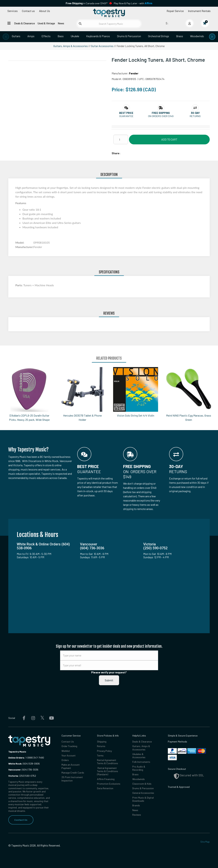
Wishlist (66, 751)
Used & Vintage (46, 23)
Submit (109, 680)
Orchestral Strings (159, 36)
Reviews (137, 815)
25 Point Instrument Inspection (72, 779)
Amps (31, 36)
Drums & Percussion (129, 36)
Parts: (19, 285)
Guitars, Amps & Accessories (71, 46)
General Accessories (143, 793)
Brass (180, 36)
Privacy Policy (104, 751)
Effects (46, 36)
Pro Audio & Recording (139, 768)
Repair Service (175, 11)
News (61, 23)
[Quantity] (121, 139)
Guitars (16, 36)
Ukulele (75, 36)
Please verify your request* (109, 672)
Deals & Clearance (24, 23)
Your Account (69, 755)
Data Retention (105, 788)
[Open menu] (9, 23)
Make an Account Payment (71, 766)
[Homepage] (109, 13)
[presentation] (6, 37)
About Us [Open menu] (45, 11)
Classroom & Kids (142, 784)
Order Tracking (69, 746)
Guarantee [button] (126, 116)
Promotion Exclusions (109, 784)
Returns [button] (195, 116)
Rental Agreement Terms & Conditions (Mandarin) (107, 771)
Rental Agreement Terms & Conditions (107, 762)
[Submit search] (80, 24)
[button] (126, 113)
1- (26, 758)
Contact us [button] (28, 11)
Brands (136, 805)
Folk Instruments (141, 762)
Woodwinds (197, 36)
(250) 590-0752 (22, 776)
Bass (61, 36)
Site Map (205, 842)
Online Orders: (17, 758)
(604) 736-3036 (23, 770)
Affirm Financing (106, 779)
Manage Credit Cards (73, 773)
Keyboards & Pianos (98, 36)
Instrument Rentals (199, 11)
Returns (101, 746)
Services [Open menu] (13, 11)
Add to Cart (169, 139)
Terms (100, 755)
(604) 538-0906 (24, 764)
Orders (65, 760)
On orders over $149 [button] (161, 116)
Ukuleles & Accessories (139, 756)
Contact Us (21, 820)
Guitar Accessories (102, 46)
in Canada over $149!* (87, 3)
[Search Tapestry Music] (109, 24)
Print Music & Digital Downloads (143, 799)
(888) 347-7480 (36, 758)
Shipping (102, 742)
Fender (134, 73)
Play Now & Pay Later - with (133, 3)
